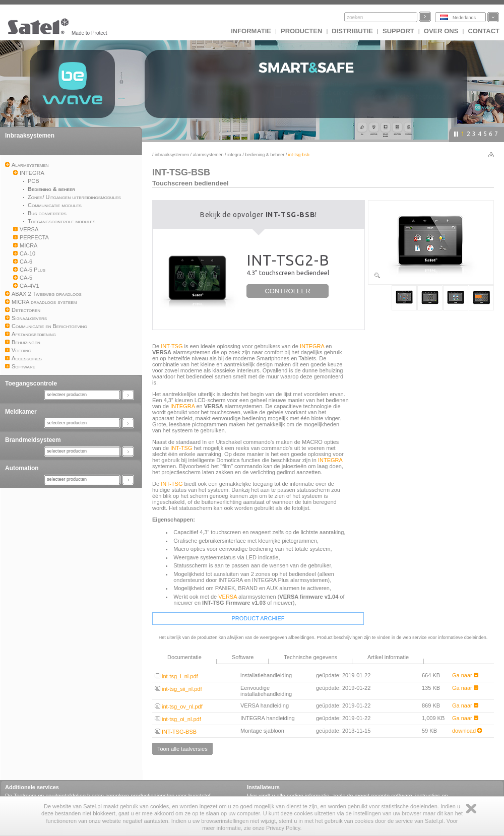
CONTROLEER (287, 291)
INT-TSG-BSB (176, 732)
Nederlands (464, 18)
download (467, 731)
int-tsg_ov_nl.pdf (179, 706)
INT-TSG (172, 346)
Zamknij (471, 809)
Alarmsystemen (208, 155)
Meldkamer (21, 412)
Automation (22, 468)
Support (398, 31)
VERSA (228, 597)
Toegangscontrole (31, 383)
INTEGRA (234, 155)
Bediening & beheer (265, 155)
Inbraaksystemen (30, 136)
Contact (484, 31)
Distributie (352, 31)
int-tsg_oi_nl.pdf (178, 719)
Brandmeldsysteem (33, 440)
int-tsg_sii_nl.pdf (178, 689)
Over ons (441, 31)
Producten (301, 31)
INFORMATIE (251, 31)
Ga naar (465, 675)
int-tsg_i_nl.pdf (176, 676)
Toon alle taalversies (182, 749)
